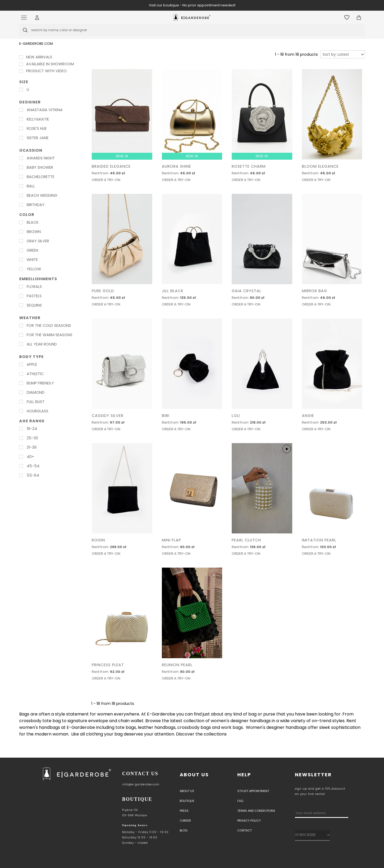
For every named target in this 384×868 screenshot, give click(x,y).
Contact (245, 830)
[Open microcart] (359, 17)
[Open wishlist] (347, 17)
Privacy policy (249, 821)
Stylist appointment (253, 791)
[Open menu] (25, 17)
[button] (37, 17)
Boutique (187, 801)
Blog (184, 830)
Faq (240, 801)
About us (194, 775)
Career (185, 821)
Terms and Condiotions (256, 811)
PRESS (184, 811)
